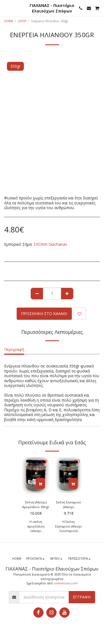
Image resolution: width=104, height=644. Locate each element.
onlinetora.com (66, 583)
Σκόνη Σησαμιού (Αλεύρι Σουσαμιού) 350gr (69, 505)
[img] (36, 475)
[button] (6, 8)
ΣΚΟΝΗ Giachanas (50, 244)
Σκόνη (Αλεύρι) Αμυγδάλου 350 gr (36, 504)
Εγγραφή (82, 597)
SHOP (22, 21)
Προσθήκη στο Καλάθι (44, 314)
